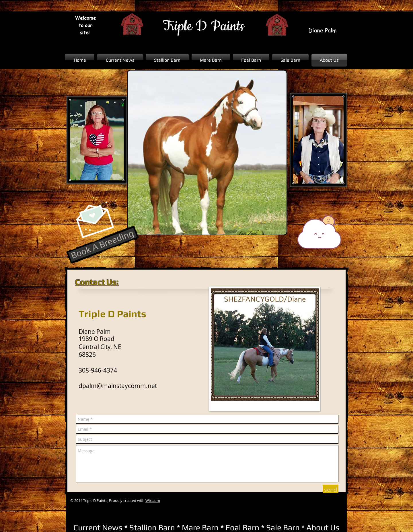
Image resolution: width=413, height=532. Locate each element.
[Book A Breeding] (103, 245)
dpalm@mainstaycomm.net (118, 386)
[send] (331, 490)
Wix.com (153, 500)
